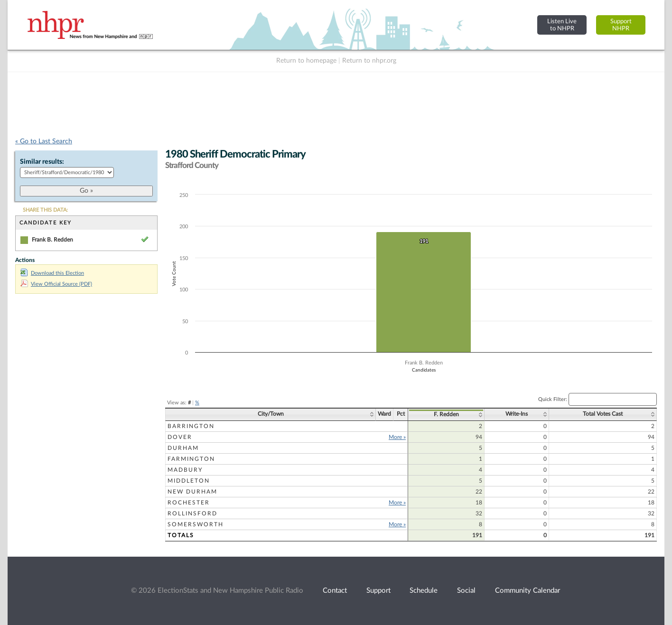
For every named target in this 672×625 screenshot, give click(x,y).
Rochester (189, 503)
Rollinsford (192, 513)
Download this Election (52, 273)
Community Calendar (527, 591)
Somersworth (196, 524)
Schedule (424, 591)
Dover (180, 437)
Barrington (191, 426)
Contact (335, 591)
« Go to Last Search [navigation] (44, 141)
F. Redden (446, 414)
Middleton (189, 481)
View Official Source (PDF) (56, 284)
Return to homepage (306, 61)
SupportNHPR (621, 25)
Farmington (191, 459)
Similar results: (42, 162)
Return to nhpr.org (369, 61)
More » (397, 437)
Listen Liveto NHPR (562, 25)
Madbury (185, 470)
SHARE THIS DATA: (45, 210)
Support (378, 591)
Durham (183, 448)
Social (466, 591)
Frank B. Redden (52, 240)
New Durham (192, 492)
